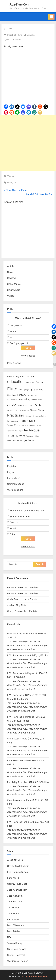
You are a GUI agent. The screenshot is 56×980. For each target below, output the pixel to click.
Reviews (12, 278)
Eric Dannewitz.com (18, 872)
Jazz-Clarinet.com (17, 890)
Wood (13, 528)
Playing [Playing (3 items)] (41, 410)
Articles (11, 266)
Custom (14, 522)
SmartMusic (14, 290)
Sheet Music (14, 284)
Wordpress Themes (18, 961)
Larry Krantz (14, 919)
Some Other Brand (20, 517)
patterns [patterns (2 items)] (10, 410)
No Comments (14, 40)
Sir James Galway (17, 949)
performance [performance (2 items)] (24, 410)
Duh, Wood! (16, 326)
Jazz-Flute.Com (19, 4)
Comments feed (16, 484)
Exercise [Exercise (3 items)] (39, 382)
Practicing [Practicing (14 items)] (16, 415)
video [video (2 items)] (37, 436)
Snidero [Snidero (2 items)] (25, 426)
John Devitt (13, 914)
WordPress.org (15, 490)
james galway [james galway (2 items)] (37, 399)
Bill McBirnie (14, 587)
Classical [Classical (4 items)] (30, 377)
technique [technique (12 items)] (32, 430)
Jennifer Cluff (15, 902)
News (10, 272)
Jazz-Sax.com (15, 896)
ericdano (31, 35)
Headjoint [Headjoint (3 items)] (12, 395)
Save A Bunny (15, 943)
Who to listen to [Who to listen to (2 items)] (13, 441)
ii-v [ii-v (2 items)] (36, 395)
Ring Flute (21, 605)
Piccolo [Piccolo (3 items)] (33, 410)
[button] (6, 107)
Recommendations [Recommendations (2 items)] (39, 416)
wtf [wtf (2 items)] (21, 441)
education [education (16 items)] (16, 382)
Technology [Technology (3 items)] (13, 436)
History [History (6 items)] (22, 395)
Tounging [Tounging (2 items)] (30, 436)
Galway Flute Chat (17, 884)
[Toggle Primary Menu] (51, 17)
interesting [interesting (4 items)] (24, 399)
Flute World (13, 878)
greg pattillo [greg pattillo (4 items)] (37, 390)
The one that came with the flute (27, 511)
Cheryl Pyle (13, 611)
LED (16, 183)
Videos (11, 176)
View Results (28, 356)
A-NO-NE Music (16, 860)
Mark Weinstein (16, 925)
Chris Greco (14, 599)
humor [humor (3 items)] (31, 395)
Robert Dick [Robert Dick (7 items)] (27, 421)
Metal (13, 332)
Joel (9, 605)
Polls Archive (14, 363)
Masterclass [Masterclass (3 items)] (23, 405)
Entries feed (14, 478)
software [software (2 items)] (32, 426)
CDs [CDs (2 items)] (22, 377)
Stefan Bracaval (16, 955)
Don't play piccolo (19, 343)
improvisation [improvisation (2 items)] (12, 399)
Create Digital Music (18, 866)
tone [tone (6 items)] (22, 436)
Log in (10, 472)
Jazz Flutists (31, 587)
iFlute (10, 183)
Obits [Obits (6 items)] (38, 405)
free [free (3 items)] (21, 390)
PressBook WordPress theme (34, 976)
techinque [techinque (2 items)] (19, 431)
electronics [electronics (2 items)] (30, 382)
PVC (12, 337)
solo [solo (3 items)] (39, 425)
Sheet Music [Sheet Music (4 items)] (14, 425)
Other (13, 534)
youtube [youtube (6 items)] (29, 440)
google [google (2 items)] (27, 390)
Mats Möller (14, 931)
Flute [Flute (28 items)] (12, 389)
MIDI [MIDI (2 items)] (32, 406)
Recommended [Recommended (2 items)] (13, 421)
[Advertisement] (28, 143)
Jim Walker (13, 908)
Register (12, 466)
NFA (9, 937)
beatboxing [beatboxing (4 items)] (13, 377)
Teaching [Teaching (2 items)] (11, 431)
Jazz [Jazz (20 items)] (12, 405)
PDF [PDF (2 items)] (16, 410)
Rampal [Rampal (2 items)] (28, 416)
